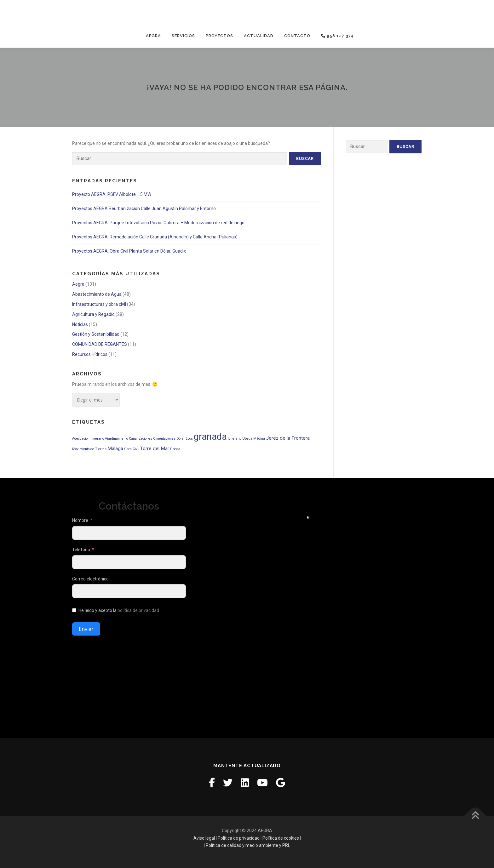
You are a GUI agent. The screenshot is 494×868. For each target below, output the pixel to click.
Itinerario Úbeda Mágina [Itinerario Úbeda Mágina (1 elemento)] (246, 438)
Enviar (86, 629)
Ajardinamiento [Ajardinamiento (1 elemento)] (116, 438)
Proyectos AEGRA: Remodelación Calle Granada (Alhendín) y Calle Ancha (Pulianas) (155, 237)
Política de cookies (281, 838)
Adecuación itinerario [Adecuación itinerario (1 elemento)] (88, 438)
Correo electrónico (90, 579)
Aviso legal (204, 838)
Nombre (80, 520)
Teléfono (81, 550)
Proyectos (219, 36)
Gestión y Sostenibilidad (96, 334)
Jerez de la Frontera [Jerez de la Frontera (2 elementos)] (288, 438)
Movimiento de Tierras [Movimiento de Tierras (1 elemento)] (89, 449)
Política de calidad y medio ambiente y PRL (248, 845)
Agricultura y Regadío (93, 314)
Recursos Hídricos (90, 354)
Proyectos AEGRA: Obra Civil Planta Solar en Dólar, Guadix (129, 251)
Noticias (80, 324)
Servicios (183, 36)
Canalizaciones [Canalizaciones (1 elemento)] (141, 438)
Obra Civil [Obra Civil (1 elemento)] (132, 449)
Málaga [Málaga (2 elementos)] (115, 448)
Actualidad (259, 36)
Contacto (297, 36)
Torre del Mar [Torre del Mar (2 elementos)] (155, 448)
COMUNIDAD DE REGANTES (100, 344)
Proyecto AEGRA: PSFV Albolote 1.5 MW (112, 194)
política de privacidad (138, 610)
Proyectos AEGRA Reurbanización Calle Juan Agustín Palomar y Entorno (144, 208)
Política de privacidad (239, 838)
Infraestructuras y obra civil (99, 304)
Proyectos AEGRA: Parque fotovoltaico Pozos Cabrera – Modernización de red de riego (158, 223)
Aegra (153, 36)
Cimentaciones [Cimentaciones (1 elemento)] (164, 438)
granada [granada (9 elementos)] (210, 436)
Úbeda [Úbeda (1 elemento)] (175, 449)
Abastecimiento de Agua (97, 294)
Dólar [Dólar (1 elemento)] (181, 438)
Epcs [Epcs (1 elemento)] (189, 438)
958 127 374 (337, 36)
